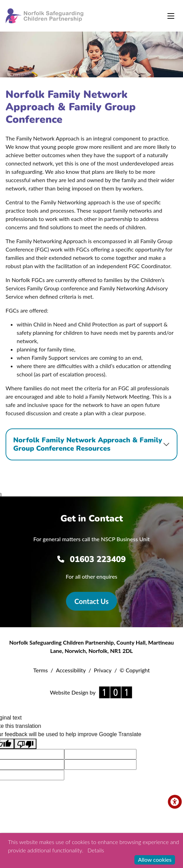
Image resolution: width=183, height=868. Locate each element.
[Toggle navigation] (171, 16)
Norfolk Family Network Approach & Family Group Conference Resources (88, 444)
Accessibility (71, 670)
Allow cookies (155, 860)
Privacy (103, 670)
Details (96, 850)
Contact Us (91, 601)
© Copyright (135, 670)
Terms (41, 670)
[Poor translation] (25, 744)
